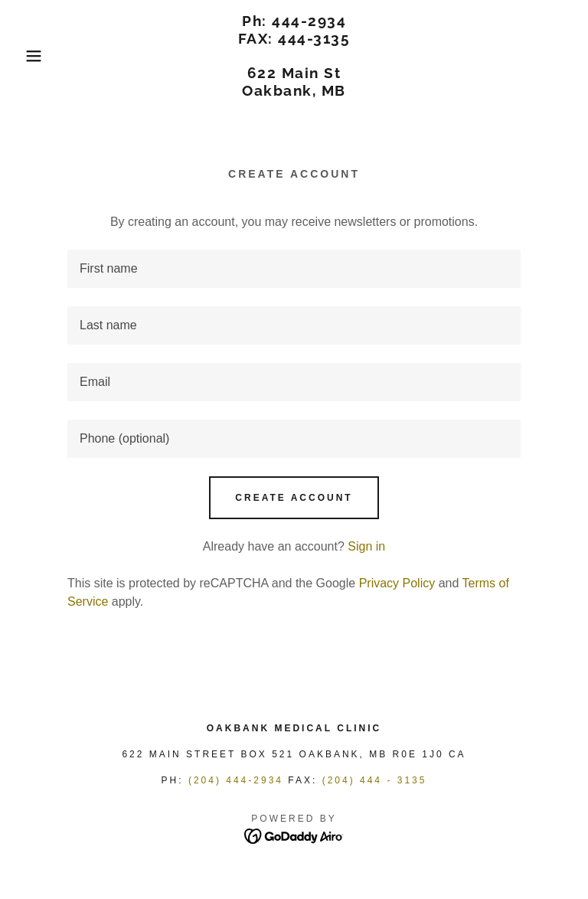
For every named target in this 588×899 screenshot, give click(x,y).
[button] (29, 56)
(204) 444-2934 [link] (236, 780)
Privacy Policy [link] (397, 583)
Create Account (294, 498)
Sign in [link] (366, 546)
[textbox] (294, 269)
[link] (294, 92)
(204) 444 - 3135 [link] (375, 780)
